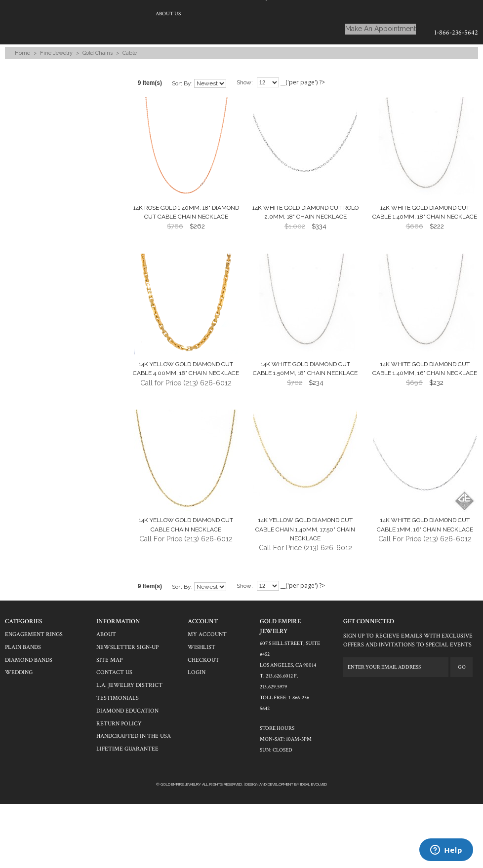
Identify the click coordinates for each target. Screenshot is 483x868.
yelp (378, 692)
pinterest (392, 692)
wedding (19, 672)
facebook (350, 692)
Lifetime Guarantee (127, 749)
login (197, 672)
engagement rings (34, 634)
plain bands (23, 647)
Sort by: (182, 83)
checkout (203, 660)
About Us (168, 14)
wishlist (201, 647)
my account (207, 634)
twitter (364, 692)
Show (244, 82)
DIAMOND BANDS (29, 660)
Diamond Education (127, 711)
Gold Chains (98, 53)
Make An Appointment (381, 29)
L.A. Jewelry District (129, 685)
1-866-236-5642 (456, 33)
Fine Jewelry (56, 53)
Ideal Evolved (314, 784)
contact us (114, 672)
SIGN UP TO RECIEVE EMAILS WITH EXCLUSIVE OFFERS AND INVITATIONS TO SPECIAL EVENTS (408, 640)
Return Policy (119, 724)
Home (22, 53)
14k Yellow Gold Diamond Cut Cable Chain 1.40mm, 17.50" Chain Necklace (305, 529)
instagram (405, 692)
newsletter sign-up (127, 647)
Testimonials (118, 698)
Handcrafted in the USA (134, 736)
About (106, 634)
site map (109, 660)
